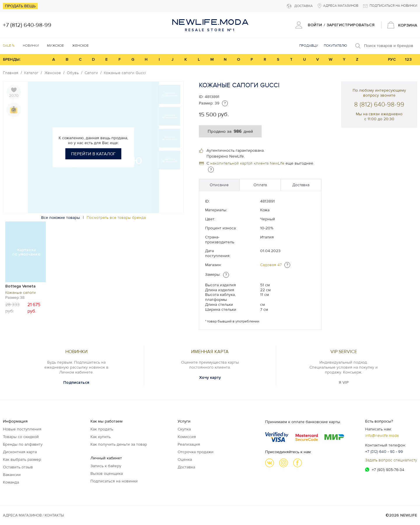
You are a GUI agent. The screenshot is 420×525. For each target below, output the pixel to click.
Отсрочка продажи (196, 452)
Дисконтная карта (20, 452)
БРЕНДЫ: (12, 59)
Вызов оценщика (107, 473)
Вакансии (12, 475)
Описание (219, 185)
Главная (11, 73)
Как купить (100, 437)
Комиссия (187, 437)
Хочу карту (210, 377)
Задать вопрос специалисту (391, 460)
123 (408, 59)
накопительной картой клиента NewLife (247, 163)
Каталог (31, 73)
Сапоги (91, 73)
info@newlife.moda (382, 436)
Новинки (31, 46)
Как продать (102, 429)
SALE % (9, 46)
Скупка (184, 429)
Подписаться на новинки (114, 481)
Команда (11, 482)
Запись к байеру (106, 466)
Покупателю (335, 46)
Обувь (73, 73)
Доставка (301, 185)
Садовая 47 (271, 265)
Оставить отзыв (18, 467)
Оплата (260, 185)
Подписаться (76, 382)
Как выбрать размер (22, 459)
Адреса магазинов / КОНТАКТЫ (33, 515)
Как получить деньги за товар (119, 444)
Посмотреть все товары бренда (116, 218)
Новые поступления (22, 429)
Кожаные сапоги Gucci (125, 73)
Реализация (189, 444)
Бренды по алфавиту (23, 444)
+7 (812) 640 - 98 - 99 (384, 452)
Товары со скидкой (21, 437)
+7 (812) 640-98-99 (27, 25)
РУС (392, 59)
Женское (53, 73)
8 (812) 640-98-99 (379, 105)
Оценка (185, 459)
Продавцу (309, 46)
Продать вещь (20, 6)
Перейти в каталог (93, 154)
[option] (26, 267)
